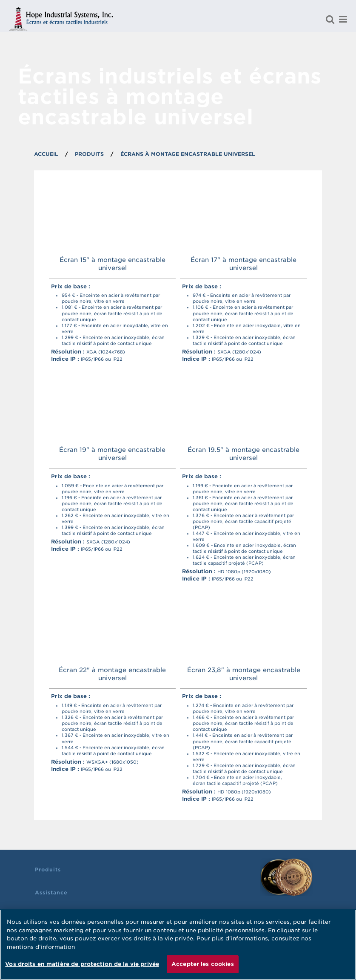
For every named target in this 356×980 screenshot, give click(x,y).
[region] (178, 945)
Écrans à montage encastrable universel (188, 154)
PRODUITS (89, 154)
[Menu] (343, 19)
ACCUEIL (46, 154)
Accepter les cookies (203, 964)
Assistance (51, 892)
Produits (48, 869)
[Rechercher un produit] (330, 19)
